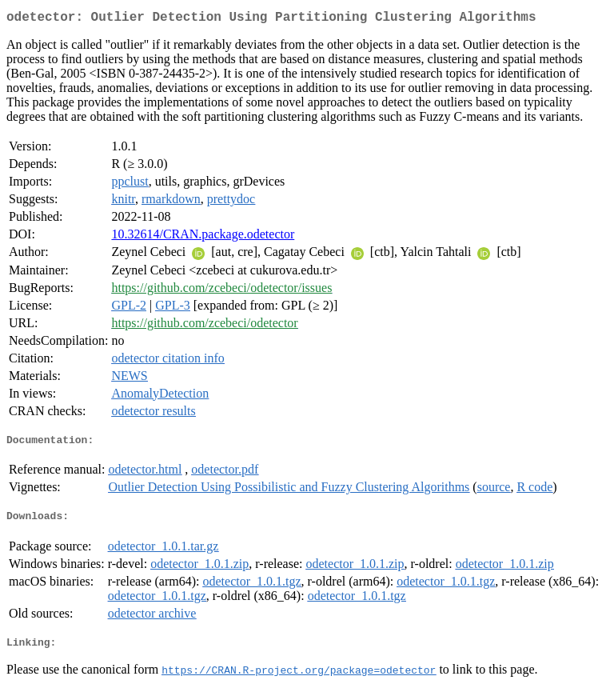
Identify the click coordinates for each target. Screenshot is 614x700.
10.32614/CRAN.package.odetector (203, 237)
